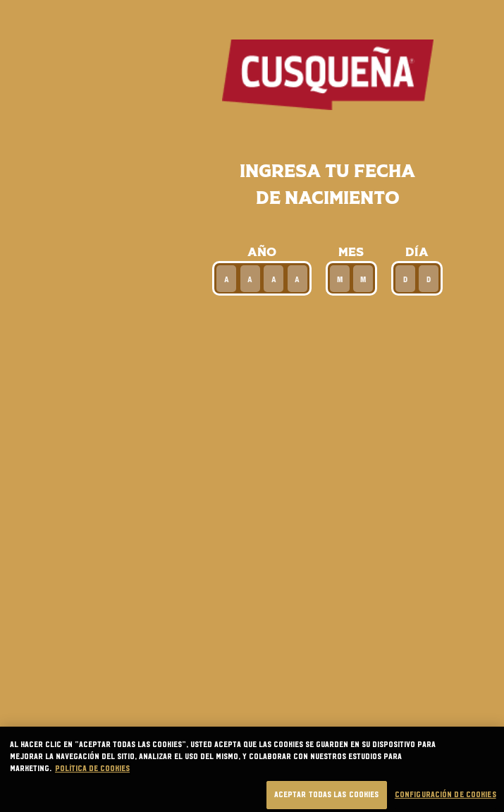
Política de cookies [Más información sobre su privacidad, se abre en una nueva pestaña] (92, 775)
